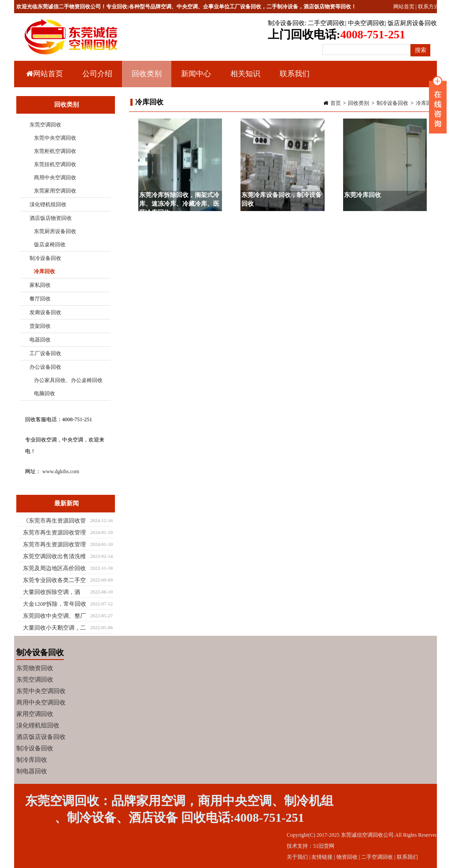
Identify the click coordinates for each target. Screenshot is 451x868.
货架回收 (40, 326)
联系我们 (295, 74)
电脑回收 (44, 393)
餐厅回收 (40, 299)
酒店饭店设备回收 (41, 737)
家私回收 (40, 285)
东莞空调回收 (45, 125)
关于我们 (297, 857)
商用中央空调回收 (55, 178)
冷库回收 (426, 103)
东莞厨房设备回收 (55, 231)
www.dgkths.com (61, 471)
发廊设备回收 (45, 312)
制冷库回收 (32, 760)
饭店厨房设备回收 (412, 23)
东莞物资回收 (35, 668)
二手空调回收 (326, 23)
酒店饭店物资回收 (51, 218)
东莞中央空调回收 (55, 138)
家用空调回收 (35, 714)
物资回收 (347, 857)
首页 (336, 103)
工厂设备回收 (45, 353)
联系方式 (429, 7)
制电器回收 (32, 771)
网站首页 (404, 7)
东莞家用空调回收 (55, 191)
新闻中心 (195, 78)
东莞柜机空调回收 (55, 151)
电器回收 (40, 340)
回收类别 (146, 78)
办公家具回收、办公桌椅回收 (68, 380)
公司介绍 (97, 74)
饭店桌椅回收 (50, 245)
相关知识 (244, 78)
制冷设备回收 (286, 23)
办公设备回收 (45, 367)
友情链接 (322, 857)
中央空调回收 (366, 23)
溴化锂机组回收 (48, 204)
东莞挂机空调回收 (55, 164)
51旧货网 (324, 846)
